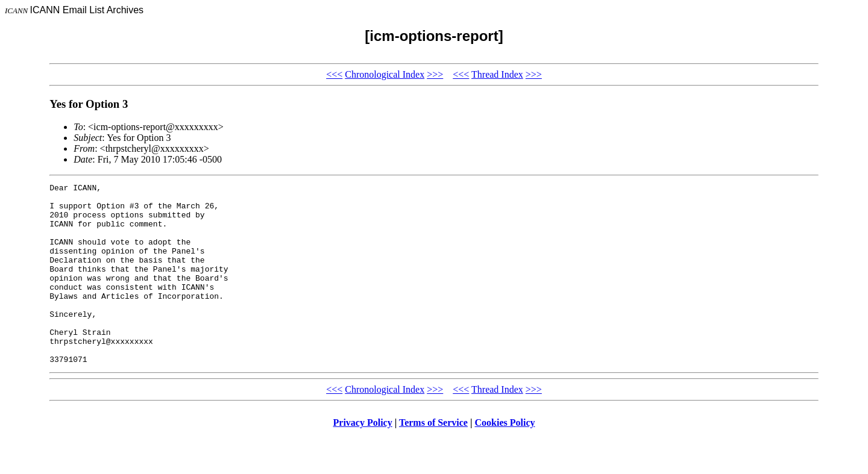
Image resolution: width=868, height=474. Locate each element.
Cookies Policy (505, 459)
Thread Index (497, 74)
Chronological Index (385, 74)
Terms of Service (433, 459)
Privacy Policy (363, 459)
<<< (334, 74)
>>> (435, 74)
